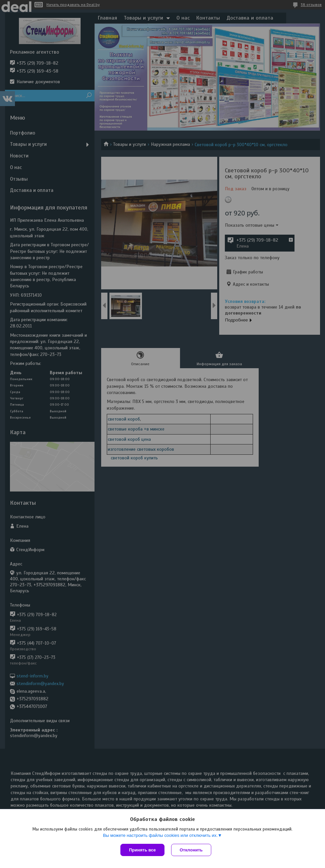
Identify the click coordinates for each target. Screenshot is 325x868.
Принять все (142, 850)
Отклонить (191, 850)
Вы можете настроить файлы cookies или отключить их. (160, 835)
